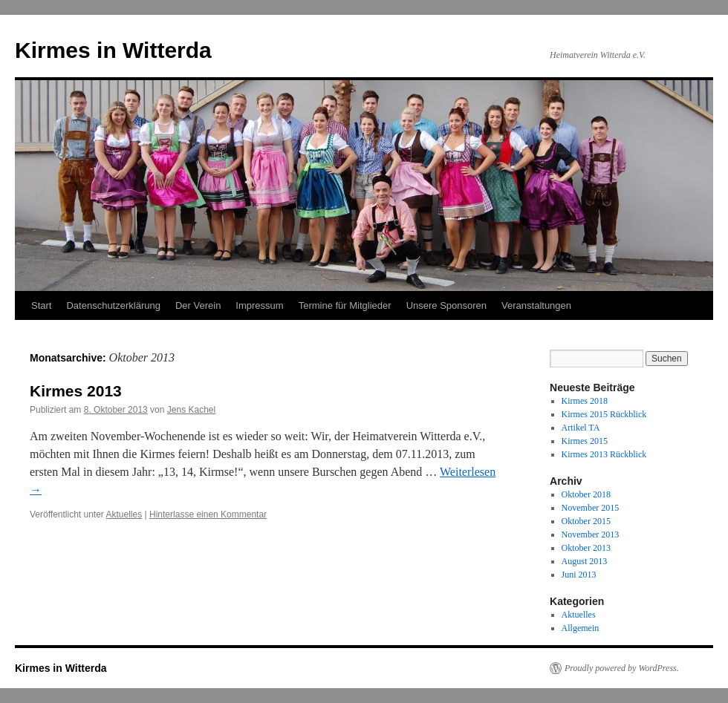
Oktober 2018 (586, 494)
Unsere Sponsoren (446, 305)
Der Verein (198, 305)
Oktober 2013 (586, 548)
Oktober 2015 (586, 521)
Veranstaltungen (536, 305)
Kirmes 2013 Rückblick (604, 454)
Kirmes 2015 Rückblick (604, 414)
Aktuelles (124, 514)
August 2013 (585, 561)
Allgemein (581, 628)
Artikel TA (581, 428)
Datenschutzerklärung (113, 305)
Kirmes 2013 (76, 391)
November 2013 (591, 534)
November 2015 (591, 508)
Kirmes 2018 (585, 401)
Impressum (259, 305)
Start (41, 305)
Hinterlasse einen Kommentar (208, 514)
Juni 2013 (579, 575)
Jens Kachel (191, 410)
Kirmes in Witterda (113, 50)
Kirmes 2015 (585, 441)
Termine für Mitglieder (345, 305)
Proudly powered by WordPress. (622, 668)
